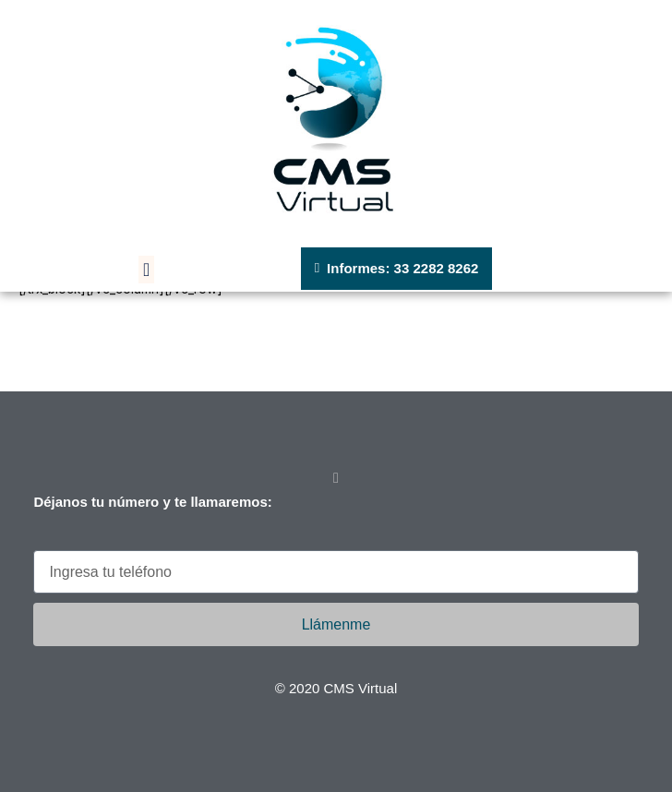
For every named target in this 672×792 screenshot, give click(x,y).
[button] (146, 270)
